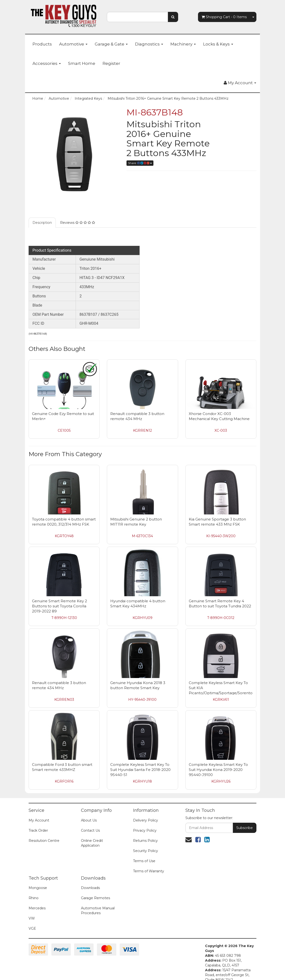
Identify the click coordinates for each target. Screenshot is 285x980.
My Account (39, 820)
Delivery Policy (146, 820)
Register (111, 63)
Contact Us (90, 830)
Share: (140, 163)
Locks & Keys (218, 44)
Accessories (47, 63)
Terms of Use (144, 861)
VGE (32, 928)
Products (42, 44)
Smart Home (82, 63)
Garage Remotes (95, 898)
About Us (89, 820)
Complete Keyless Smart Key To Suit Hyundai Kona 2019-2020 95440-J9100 (218, 770)
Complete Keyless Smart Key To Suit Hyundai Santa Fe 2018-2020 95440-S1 (140, 770)
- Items (224, 17)
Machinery (183, 44)
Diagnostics (149, 44)
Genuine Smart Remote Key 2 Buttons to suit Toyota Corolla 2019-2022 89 (59, 606)
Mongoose (38, 888)
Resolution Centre (44, 841)
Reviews (78, 223)
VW (32, 918)
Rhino (34, 898)
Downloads (90, 888)
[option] (74, 153)
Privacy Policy (145, 830)
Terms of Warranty (149, 871)
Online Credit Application (92, 843)
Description (42, 223)
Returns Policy (145, 841)
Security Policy (146, 851)
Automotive (73, 44)
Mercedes (37, 908)
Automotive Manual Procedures (98, 911)
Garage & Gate (111, 44)
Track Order (38, 830)
